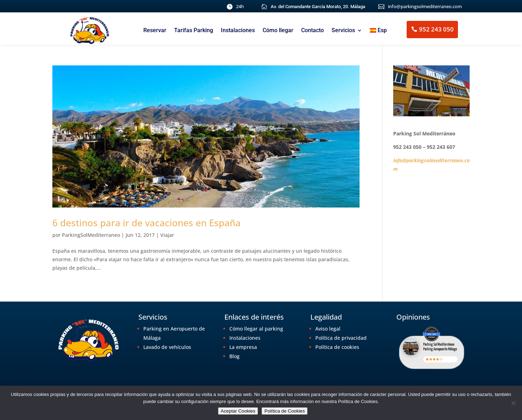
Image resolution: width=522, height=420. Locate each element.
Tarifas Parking (194, 31)
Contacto (312, 31)
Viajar (167, 235)
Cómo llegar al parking (256, 329)
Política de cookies (337, 347)
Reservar (155, 31)
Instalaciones (238, 31)
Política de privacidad (341, 338)
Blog (234, 356)
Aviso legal (328, 329)
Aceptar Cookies (238, 411)
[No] (513, 403)
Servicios (343, 31)
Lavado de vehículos (167, 347)
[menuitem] (378, 32)
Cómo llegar (278, 31)
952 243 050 (436, 29)
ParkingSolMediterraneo (91, 235)
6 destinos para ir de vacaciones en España (147, 223)
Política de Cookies (285, 411)
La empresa (243, 347)
